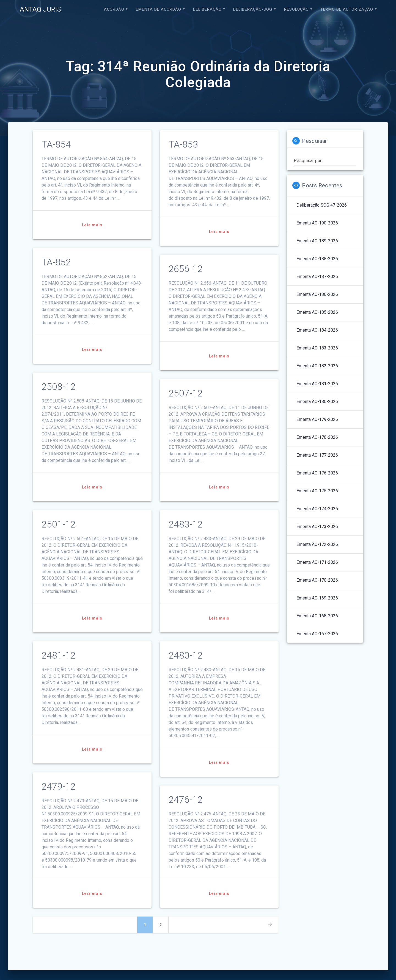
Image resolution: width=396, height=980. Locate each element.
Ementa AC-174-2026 (317, 509)
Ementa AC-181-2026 (317, 384)
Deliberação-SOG (253, 9)
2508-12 (59, 387)
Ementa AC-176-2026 (317, 473)
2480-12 (186, 655)
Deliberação (207, 9)
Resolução (296, 9)
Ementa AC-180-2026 (317, 402)
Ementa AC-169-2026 (317, 598)
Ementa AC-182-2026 (317, 366)
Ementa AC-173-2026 (317, 527)
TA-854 (56, 144)
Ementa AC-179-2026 (317, 419)
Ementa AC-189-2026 (317, 241)
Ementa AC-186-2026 (317, 294)
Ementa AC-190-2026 (317, 223)
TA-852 (56, 262)
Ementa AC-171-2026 (317, 562)
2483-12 (186, 524)
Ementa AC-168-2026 (317, 616)
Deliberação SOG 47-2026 (322, 205)
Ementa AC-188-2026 (317, 259)
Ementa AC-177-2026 (317, 455)
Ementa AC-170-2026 (317, 580)
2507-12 (186, 393)
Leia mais (92, 225)
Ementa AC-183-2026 (317, 348)
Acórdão (114, 9)
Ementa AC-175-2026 (317, 491)
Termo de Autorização (347, 9)
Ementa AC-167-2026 (317, 634)
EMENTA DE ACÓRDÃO (159, 9)
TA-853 (183, 144)
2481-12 (59, 655)
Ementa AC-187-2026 (317, 277)
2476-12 (186, 800)
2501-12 (59, 524)
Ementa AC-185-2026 (317, 312)
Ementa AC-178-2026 (317, 437)
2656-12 (186, 269)
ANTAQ (40, 9)
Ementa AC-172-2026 (317, 544)
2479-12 (59, 786)
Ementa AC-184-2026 (317, 330)
